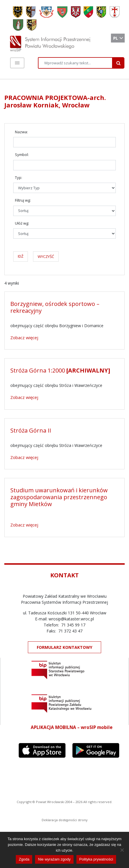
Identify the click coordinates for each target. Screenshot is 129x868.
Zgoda (24, 859)
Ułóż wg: (22, 223)
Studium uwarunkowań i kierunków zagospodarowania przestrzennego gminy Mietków (59, 497)
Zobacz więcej (24, 337)
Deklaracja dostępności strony (65, 820)
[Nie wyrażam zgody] (122, 850)
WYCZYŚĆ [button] (46, 256)
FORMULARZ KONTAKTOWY (64, 647)
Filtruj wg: (23, 200)
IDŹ (21, 256)
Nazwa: (21, 132)
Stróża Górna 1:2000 (60, 370)
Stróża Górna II (31, 430)
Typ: (19, 178)
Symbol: (22, 155)
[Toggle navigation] (17, 63)
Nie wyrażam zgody (54, 859)
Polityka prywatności (96, 859)
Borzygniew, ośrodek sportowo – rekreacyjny (55, 307)
